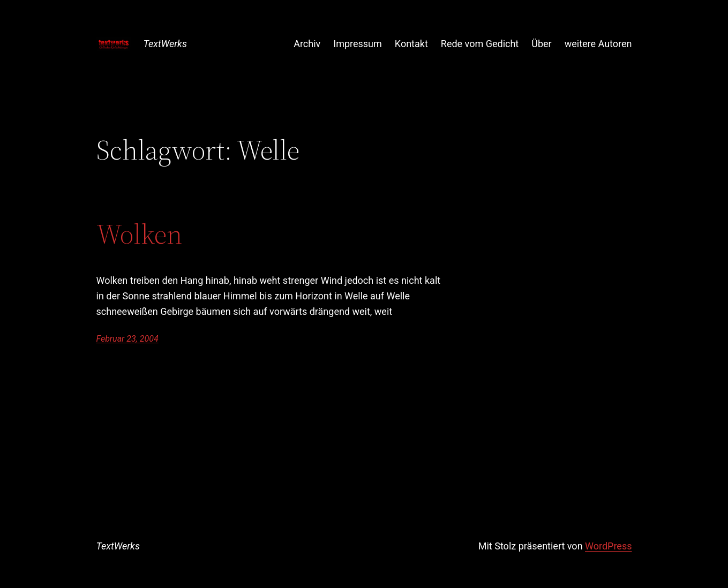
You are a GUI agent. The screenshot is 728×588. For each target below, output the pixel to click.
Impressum (358, 44)
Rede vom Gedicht (480, 44)
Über (541, 44)
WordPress (608, 546)
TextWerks (165, 44)
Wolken (139, 234)
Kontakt (411, 44)
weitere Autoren (598, 44)
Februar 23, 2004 (127, 339)
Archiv (307, 44)
